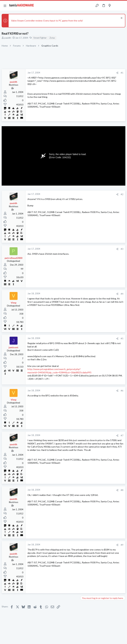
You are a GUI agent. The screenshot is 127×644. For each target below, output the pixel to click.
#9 (122, 545)
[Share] (117, 73)
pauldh (8, 38)
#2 (122, 194)
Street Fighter (40, 38)
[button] (5, 6)
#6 (122, 391)
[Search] (123, 6)
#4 (122, 294)
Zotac (52, 38)
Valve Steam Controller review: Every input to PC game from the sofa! (47, 21)
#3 (122, 249)
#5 (122, 338)
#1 (122, 73)
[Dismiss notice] (121, 18)
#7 (122, 435)
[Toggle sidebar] (116, 6)
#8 (122, 490)
